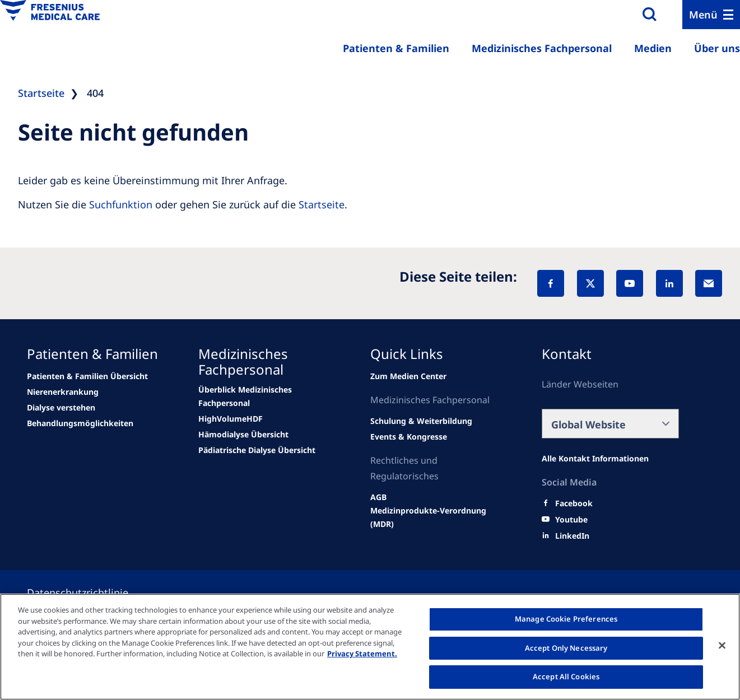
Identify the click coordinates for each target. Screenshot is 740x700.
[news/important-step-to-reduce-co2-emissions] (63, 392)
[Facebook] (551, 283)
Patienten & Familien (396, 48)
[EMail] (709, 283)
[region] (370, 647)
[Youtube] (571, 520)
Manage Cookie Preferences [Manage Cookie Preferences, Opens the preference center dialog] (566, 619)
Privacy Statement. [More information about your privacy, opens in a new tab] (362, 654)
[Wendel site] (87, 376)
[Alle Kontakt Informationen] (595, 459)
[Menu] (711, 15)
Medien (653, 48)
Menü (703, 15)
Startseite (322, 204)
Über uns (717, 48)
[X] (590, 283)
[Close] (722, 646)
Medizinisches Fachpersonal (542, 48)
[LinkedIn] (669, 283)
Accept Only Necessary (566, 648)
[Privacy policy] (91, 592)
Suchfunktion (121, 204)
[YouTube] (630, 283)
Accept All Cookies (566, 676)
